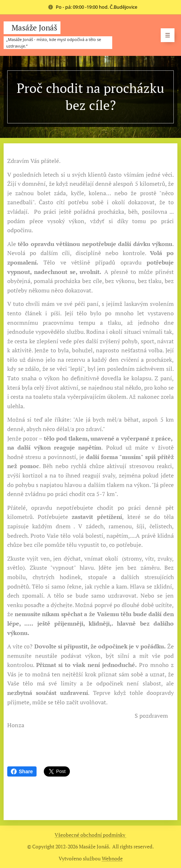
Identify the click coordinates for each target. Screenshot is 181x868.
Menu (165, 35)
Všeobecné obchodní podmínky (90, 835)
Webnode (112, 858)
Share (22, 771)
